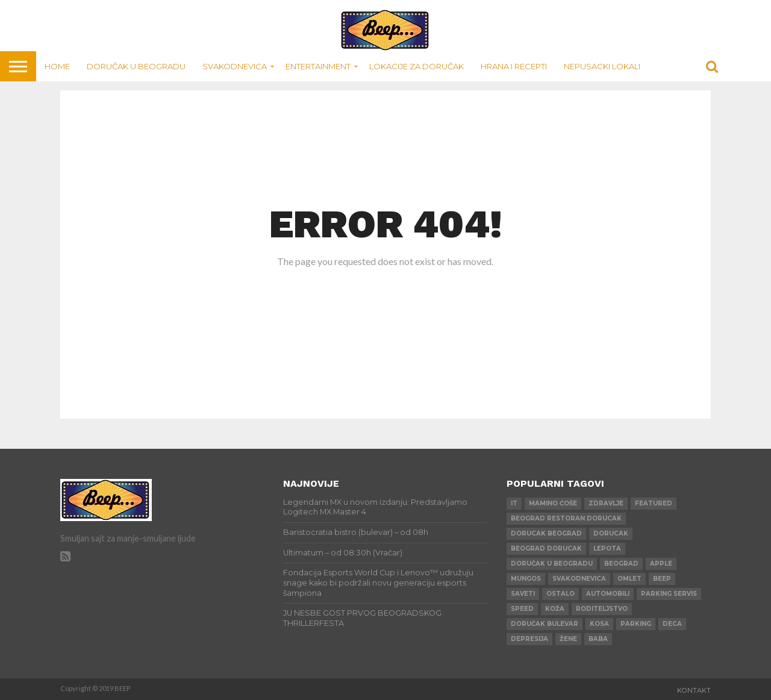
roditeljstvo (602, 609)
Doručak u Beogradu (136, 66)
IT (514, 503)
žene (568, 639)
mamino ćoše (553, 503)
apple (661, 564)
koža (555, 609)
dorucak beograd (546, 533)
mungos (526, 579)
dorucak (611, 533)
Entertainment (318, 66)
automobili (608, 594)
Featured (654, 503)
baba (598, 639)
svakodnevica (579, 579)
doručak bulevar (545, 624)
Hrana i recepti (514, 66)
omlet (629, 579)
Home (57, 66)
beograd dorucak (546, 548)
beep (662, 579)
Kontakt (694, 690)
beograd (621, 564)
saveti (523, 594)
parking (636, 624)
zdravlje (606, 503)
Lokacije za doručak (417, 66)
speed (522, 609)
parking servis (669, 594)
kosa (599, 624)
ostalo (560, 594)
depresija (529, 639)
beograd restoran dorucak (566, 518)
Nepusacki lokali (602, 66)
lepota (607, 548)
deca (672, 624)
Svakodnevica (235, 66)
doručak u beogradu (552, 564)
